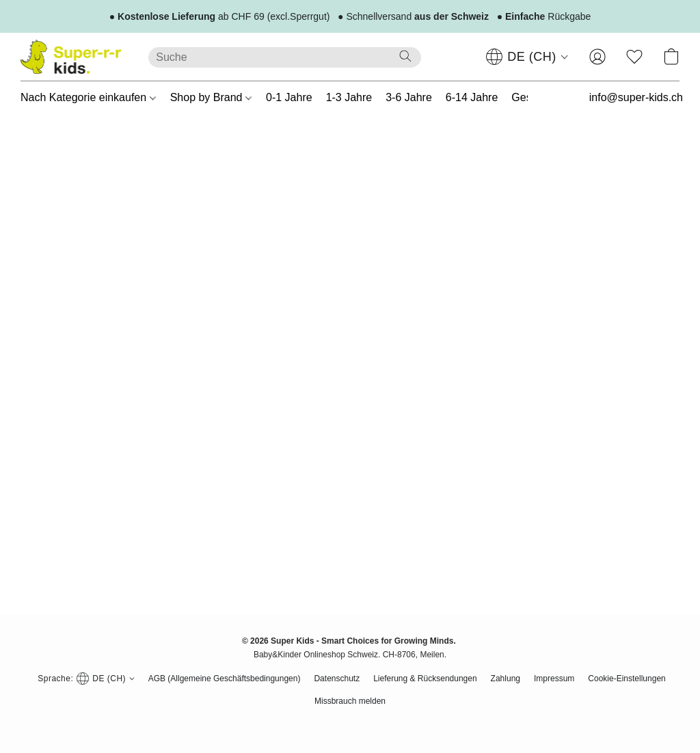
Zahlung (506, 679)
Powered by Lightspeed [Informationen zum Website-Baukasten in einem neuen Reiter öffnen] (350, 723)
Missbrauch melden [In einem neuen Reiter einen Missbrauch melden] (350, 701)
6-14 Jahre (472, 97)
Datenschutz (337, 679)
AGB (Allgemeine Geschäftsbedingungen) (225, 679)
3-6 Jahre (409, 97)
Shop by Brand (211, 97)
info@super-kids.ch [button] (636, 97)
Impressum (554, 679)
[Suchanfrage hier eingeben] (285, 57)
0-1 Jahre (289, 97)
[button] (71, 57)
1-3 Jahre (349, 97)
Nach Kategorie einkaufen (88, 97)
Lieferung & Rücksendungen (425, 679)
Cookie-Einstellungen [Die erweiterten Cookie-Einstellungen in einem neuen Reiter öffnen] (627, 679)
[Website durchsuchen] (405, 56)
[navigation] (527, 57)
